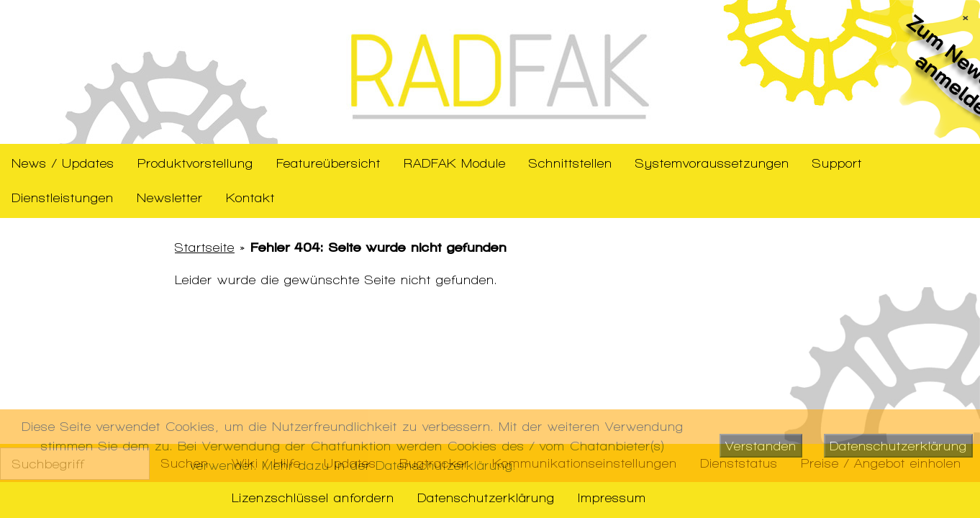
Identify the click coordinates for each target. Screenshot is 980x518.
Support (837, 163)
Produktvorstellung (195, 163)
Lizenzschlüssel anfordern (313, 497)
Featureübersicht (328, 163)
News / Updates (63, 163)
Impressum (612, 497)
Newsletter (170, 197)
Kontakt (250, 197)
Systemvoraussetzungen (712, 163)
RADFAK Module (455, 163)
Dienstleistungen (63, 197)
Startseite (205, 247)
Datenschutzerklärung (486, 497)
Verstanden (761, 446)
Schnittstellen (571, 163)
